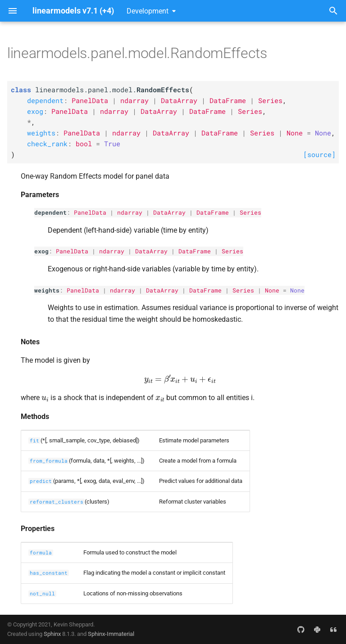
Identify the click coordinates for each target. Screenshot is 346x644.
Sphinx (52, 634)
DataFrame (213, 212)
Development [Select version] (148, 11)
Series (250, 212)
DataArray (169, 212)
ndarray (130, 212)
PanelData (90, 212)
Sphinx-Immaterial (111, 634)
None (272, 290)
